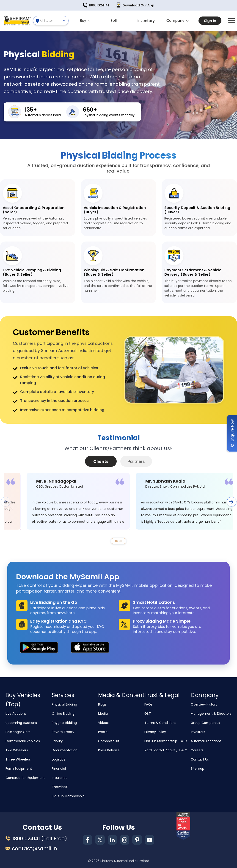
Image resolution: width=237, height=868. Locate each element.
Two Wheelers (17, 750)
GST (148, 714)
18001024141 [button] (96, 5)
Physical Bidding (64, 704)
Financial (59, 769)
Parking (58, 741)
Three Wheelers (18, 759)
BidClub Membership (68, 796)
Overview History (204, 704)
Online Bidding (63, 714)
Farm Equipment (19, 769)
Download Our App (135, 5)
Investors (198, 732)
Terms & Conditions (160, 723)
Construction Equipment (25, 778)
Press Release (109, 750)
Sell (114, 21)
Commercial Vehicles (23, 741)
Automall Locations (206, 741)
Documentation (65, 750)
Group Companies (205, 723)
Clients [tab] (101, 461)
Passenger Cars (18, 732)
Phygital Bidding (64, 723)
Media (103, 714)
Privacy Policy (155, 732)
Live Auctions (16, 714)
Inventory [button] (146, 21)
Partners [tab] (136, 461)
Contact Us (200, 759)
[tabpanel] (118, 510)
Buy (85, 21)
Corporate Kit (109, 741)
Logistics (59, 759)
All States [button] (53, 21)
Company (178, 21)
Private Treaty (63, 732)
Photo (103, 732)
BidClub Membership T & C (166, 741)
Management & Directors (211, 714)
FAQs (148, 704)
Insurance (60, 778)
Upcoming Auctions (21, 723)
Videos (103, 723)
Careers (197, 750)
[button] (232, 21)
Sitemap (197, 769)
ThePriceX (60, 787)
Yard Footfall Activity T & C (166, 750)
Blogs (102, 704)
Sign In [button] (210, 21)
